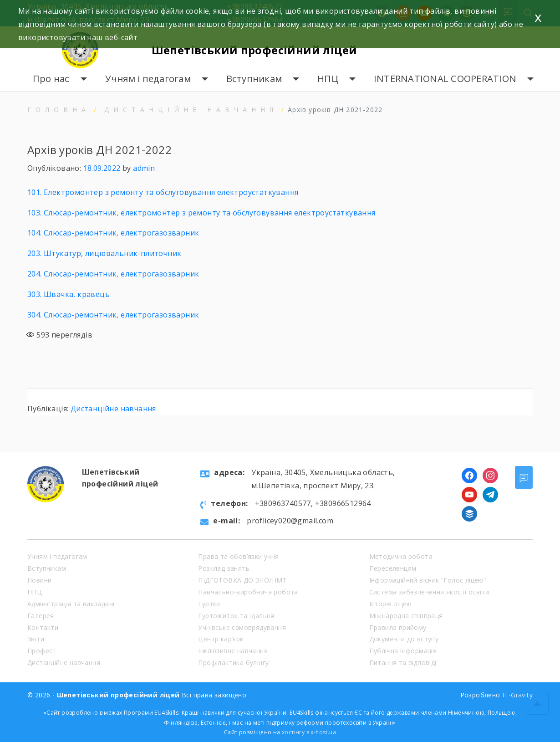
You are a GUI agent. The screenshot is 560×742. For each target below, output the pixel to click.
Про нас (51, 79)
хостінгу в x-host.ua (309, 732)
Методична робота (401, 556)
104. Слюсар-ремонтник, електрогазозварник (113, 233)
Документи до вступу (404, 639)
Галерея (41, 616)
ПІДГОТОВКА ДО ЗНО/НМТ (242, 580)
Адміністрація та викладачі (71, 604)
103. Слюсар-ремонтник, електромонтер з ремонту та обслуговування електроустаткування (201, 213)
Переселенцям (393, 568)
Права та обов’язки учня (238, 556)
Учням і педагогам (148, 79)
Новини (39, 580)
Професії (42, 651)
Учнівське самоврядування (242, 627)
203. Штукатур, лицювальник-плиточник (104, 253)
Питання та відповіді (403, 663)
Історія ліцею (391, 604)
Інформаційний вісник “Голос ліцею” (428, 580)
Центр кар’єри (221, 639)
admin (144, 168)
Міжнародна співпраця (406, 616)
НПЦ (328, 79)
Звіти (36, 639)
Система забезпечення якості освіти (429, 592)
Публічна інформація (403, 651)
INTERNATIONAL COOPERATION (445, 79)
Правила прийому (398, 627)
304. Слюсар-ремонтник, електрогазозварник (113, 315)
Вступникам (254, 79)
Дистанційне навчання (191, 110)
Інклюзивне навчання (233, 651)
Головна (59, 110)
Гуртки (209, 604)
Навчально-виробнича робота (248, 592)
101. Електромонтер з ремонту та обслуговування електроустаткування (163, 192)
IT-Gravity (517, 695)
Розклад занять (224, 568)
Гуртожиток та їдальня (236, 616)
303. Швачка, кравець (69, 294)
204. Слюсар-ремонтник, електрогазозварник (113, 274)
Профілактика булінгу (233, 663)
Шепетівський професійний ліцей (255, 50)
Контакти (43, 627)
